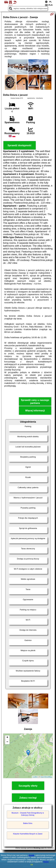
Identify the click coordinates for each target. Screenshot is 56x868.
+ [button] (7, 738)
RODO (46, 862)
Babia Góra (28, 823)
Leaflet (35, 777)
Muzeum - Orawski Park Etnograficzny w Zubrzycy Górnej (28, 814)
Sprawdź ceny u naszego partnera (35, 402)
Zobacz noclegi (28, 798)
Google (31, 855)
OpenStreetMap (46, 777)
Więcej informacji (35, 411)
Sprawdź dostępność (19, 145)
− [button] (7, 742)
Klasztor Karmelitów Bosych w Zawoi (28, 834)
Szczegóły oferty (28, 786)
